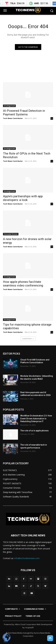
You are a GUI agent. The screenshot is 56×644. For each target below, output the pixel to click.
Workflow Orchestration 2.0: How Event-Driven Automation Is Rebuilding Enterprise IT (36, 419)
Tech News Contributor (13, 118)
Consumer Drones (11, 234)
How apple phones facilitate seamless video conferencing (23, 284)
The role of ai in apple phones (34, 431)
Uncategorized (9, 106)
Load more (28, 339)
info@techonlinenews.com (27, 558)
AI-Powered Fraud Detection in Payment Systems (24, 113)
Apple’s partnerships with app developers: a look (23, 198)
